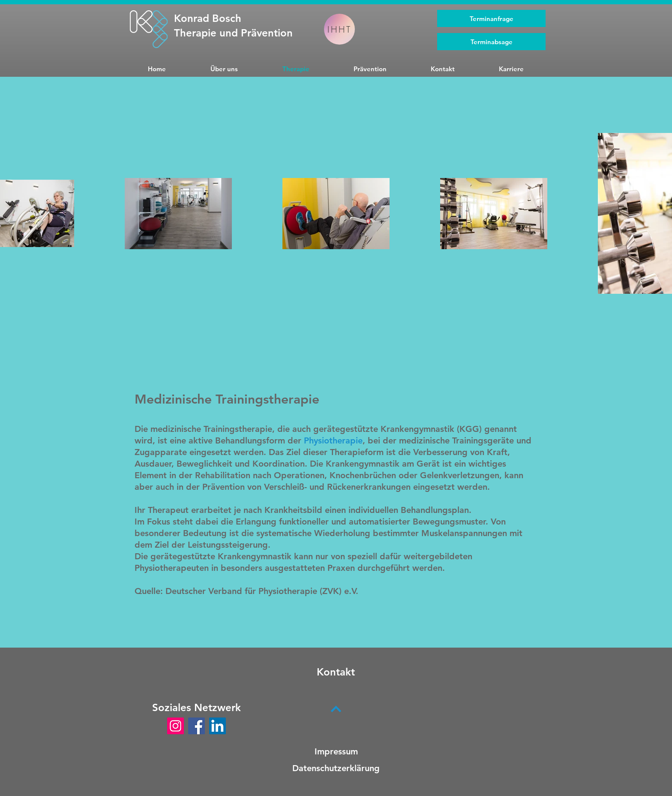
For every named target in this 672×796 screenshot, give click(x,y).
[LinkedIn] (217, 726)
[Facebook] (196, 726)
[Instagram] (175, 726)
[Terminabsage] (491, 42)
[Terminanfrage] (491, 18)
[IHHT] (339, 29)
